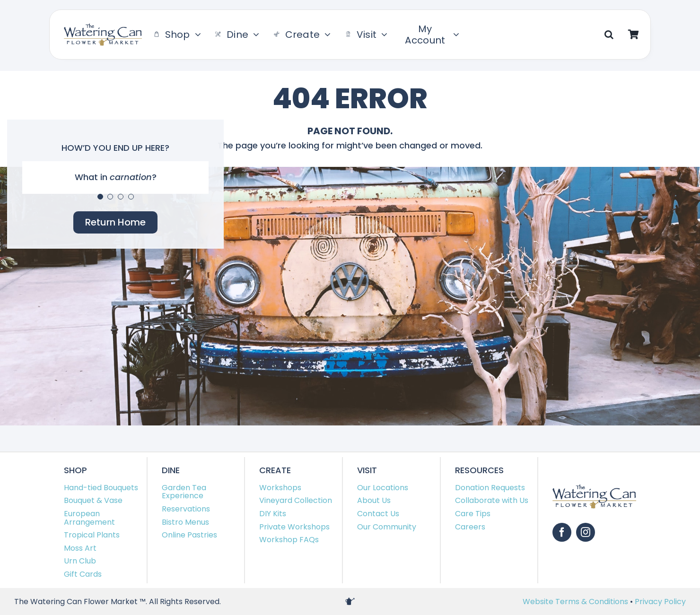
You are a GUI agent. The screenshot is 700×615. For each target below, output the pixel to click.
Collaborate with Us (492, 500)
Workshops (280, 488)
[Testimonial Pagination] (100, 197)
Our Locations (383, 488)
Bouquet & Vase (93, 500)
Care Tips (473, 514)
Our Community (387, 527)
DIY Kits (273, 514)
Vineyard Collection (296, 500)
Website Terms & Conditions (576, 602)
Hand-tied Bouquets (101, 488)
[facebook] (562, 532)
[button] (609, 35)
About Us (374, 500)
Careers (470, 527)
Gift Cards (83, 574)
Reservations (186, 509)
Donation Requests (490, 488)
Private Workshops (294, 527)
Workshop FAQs (289, 540)
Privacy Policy (660, 602)
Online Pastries (189, 535)
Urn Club (80, 561)
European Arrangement (89, 518)
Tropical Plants (92, 535)
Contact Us (378, 514)
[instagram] (586, 532)
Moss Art (80, 548)
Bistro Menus (185, 522)
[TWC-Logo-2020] (103, 27)
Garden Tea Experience (184, 492)
